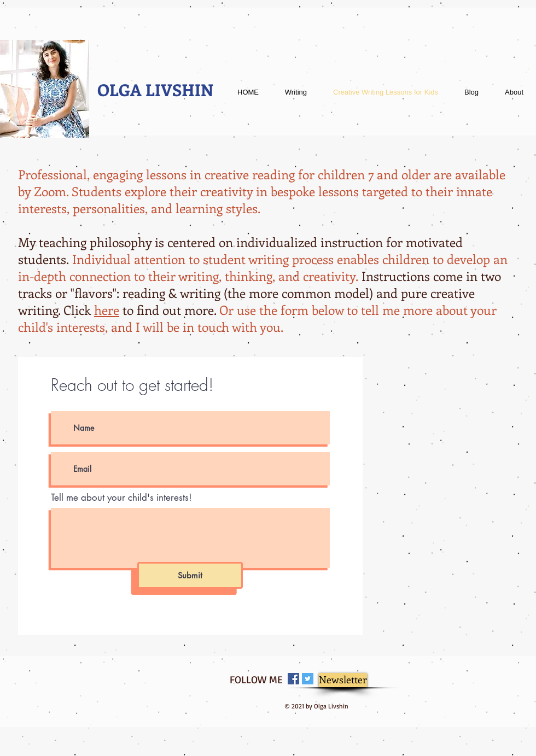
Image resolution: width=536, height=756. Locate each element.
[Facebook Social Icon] (293, 679)
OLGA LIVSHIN (155, 90)
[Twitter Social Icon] (308, 679)
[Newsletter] (343, 680)
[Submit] (190, 575)
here (107, 310)
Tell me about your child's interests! (121, 498)
